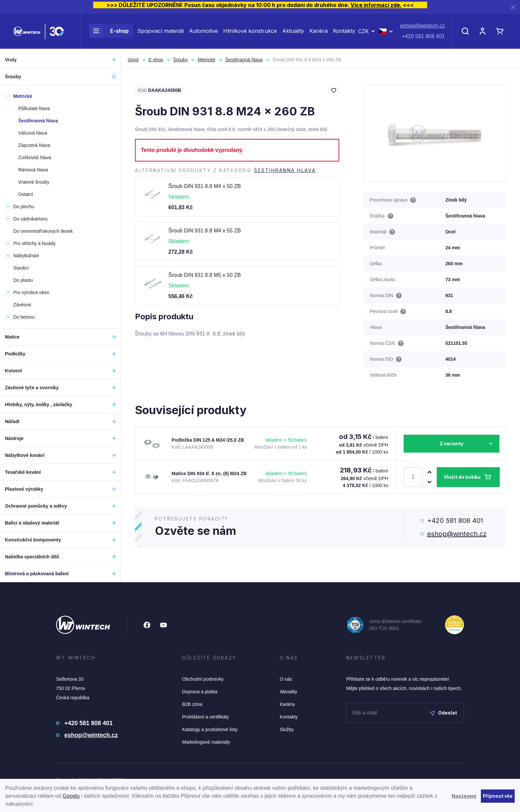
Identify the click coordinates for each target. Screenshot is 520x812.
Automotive (203, 32)
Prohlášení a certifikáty (206, 717)
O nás (286, 679)
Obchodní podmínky (203, 679)
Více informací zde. (376, 5)
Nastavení (464, 796)
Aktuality (293, 32)
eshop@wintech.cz (422, 27)
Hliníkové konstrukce (250, 32)
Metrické (206, 60)
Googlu (71, 796)
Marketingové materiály (206, 742)
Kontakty (344, 32)
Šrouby (180, 60)
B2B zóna (192, 704)
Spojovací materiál (161, 32)
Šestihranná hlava (244, 60)
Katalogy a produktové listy (210, 729)
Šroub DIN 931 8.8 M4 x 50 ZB (205, 186)
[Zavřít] (513, 7)
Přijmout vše (498, 796)
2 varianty (452, 443)
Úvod (133, 60)
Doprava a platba (200, 692)
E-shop (109, 32)
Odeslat (444, 713)
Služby (287, 729)
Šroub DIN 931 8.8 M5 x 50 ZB (205, 275)
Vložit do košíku (462, 477)
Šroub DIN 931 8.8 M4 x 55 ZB (205, 231)
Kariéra (319, 32)
